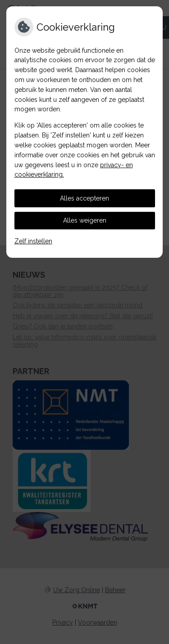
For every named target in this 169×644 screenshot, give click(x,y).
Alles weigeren (85, 220)
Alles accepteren (84, 198)
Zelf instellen (33, 241)
